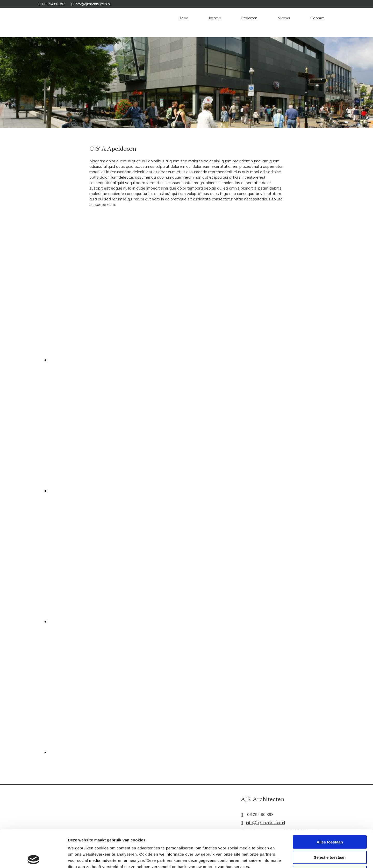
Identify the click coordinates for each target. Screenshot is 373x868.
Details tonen (280, 858)
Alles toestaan (330, 805)
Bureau (215, 18)
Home (184, 18)
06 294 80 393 (54, 4)
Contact (317, 18)
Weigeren (330, 835)
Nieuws (284, 18)
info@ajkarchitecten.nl (93, 4)
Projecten (249, 18)
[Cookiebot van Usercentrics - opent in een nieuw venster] (34, 858)
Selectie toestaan (330, 820)
